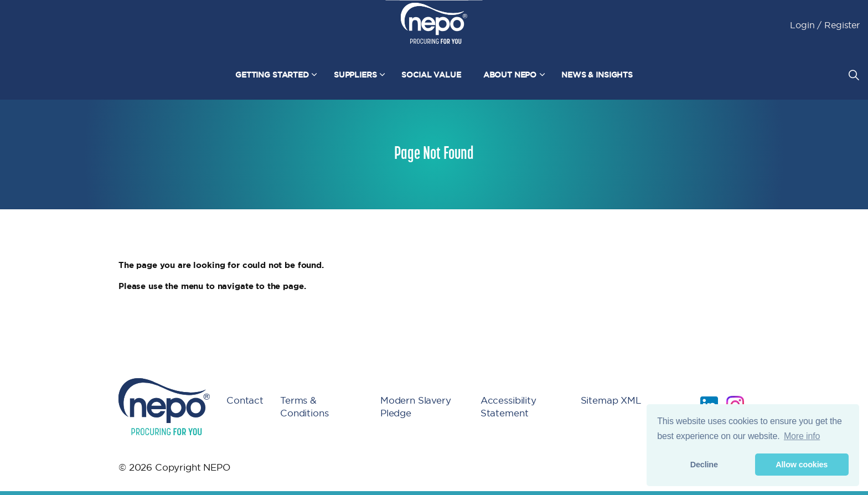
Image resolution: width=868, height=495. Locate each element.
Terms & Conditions (304, 406)
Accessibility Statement (508, 406)
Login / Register (825, 25)
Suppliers (355, 75)
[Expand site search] (854, 75)
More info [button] (802, 436)
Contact (245, 400)
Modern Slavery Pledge (416, 406)
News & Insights (597, 75)
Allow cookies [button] (802, 465)
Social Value (431, 75)
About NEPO (510, 75)
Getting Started (272, 75)
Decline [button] (704, 465)
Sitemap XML (611, 400)
